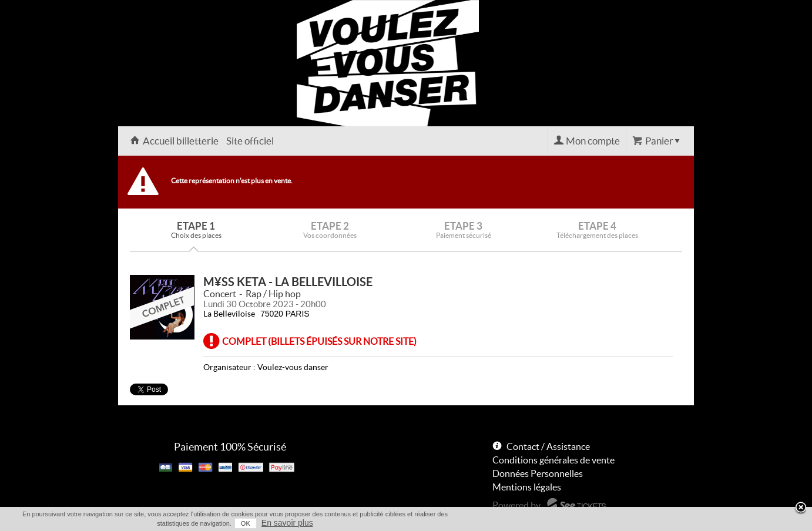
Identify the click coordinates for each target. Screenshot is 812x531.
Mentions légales (527, 487)
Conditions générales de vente (553, 460)
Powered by (516, 505)
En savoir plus (287, 523)
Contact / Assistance (548, 446)
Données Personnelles (538, 473)
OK (246, 523)
